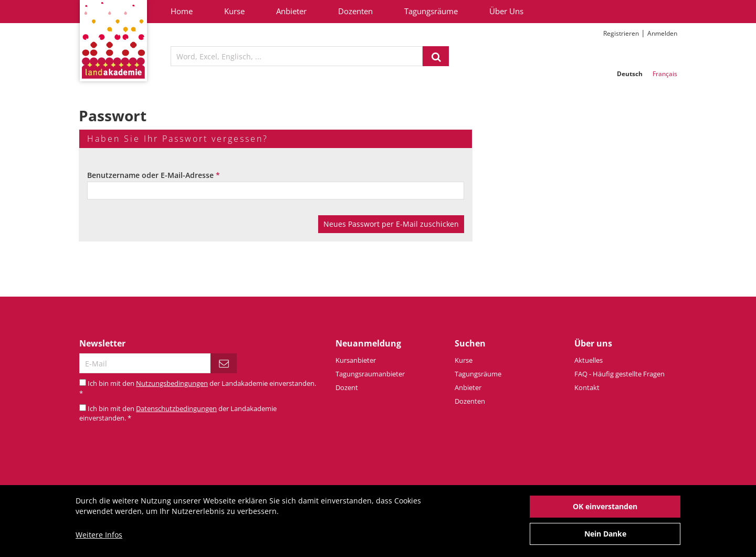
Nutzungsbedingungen (172, 383)
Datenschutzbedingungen (176, 408)
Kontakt (587, 387)
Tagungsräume (431, 11)
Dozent (347, 387)
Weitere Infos (99, 540)
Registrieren (621, 33)
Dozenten (355, 11)
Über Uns (506, 11)
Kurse (234, 11)
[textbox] (297, 56)
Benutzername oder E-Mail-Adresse (154, 175)
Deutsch (630, 74)
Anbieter (291, 11)
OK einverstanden (605, 512)
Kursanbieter (356, 360)
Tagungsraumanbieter (370, 374)
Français (665, 74)
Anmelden (662, 33)
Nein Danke (605, 539)
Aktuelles (589, 360)
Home (182, 11)
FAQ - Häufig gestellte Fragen (619, 374)
